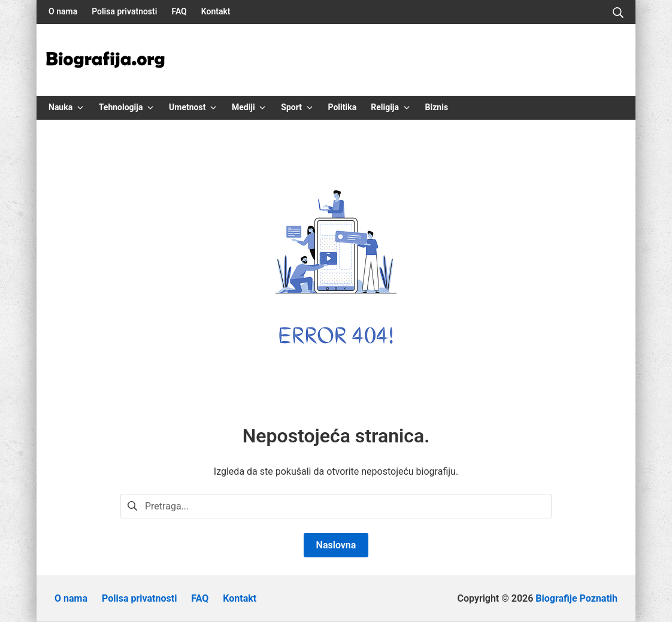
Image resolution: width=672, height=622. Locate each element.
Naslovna (336, 545)
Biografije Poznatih (576, 598)
